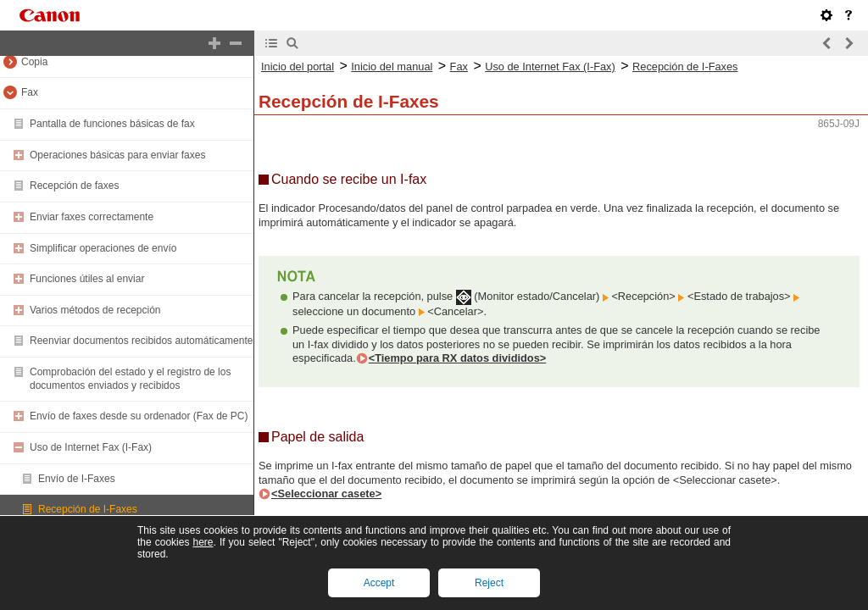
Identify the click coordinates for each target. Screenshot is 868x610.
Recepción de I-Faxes (88, 509)
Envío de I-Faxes (77, 479)
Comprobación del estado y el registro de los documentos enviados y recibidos (130, 379)
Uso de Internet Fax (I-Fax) (91, 447)
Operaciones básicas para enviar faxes (117, 155)
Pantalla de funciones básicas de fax (112, 124)
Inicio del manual (392, 67)
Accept (379, 583)
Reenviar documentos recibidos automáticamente (141, 341)
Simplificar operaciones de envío (103, 248)
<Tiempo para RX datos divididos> (458, 358)
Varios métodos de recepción (95, 310)
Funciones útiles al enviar (87, 279)
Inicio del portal (298, 67)
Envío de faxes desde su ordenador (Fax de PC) (139, 416)
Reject (489, 583)
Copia (34, 62)
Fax (30, 92)
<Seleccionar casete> (326, 494)
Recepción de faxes (74, 186)
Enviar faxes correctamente (92, 217)
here (203, 542)
